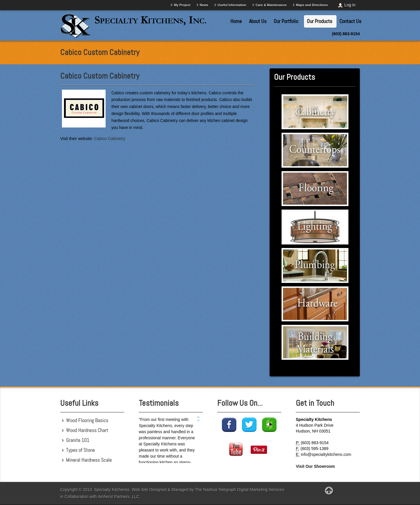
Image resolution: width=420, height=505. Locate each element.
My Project (182, 5)
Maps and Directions (312, 5)
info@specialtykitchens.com (326, 454)
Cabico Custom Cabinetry (100, 76)
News (204, 5)
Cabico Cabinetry (110, 139)
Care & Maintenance (271, 5)
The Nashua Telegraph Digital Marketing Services (240, 490)
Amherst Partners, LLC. (119, 497)
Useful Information (232, 5)
